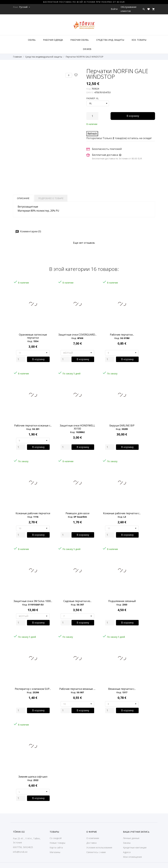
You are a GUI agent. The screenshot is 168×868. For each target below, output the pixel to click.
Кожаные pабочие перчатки (33, 513)
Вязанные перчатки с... (122, 689)
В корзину (133, 116)
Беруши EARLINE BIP (122, 426)
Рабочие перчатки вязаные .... (77, 689)
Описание (23, 198)
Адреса (127, 852)
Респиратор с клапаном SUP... (33, 689)
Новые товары (57, 843)
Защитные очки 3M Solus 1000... (33, 601)
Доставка (91, 843)
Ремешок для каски (77, 513)
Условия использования (99, 847)
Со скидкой (56, 838)
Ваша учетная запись (136, 832)
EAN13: (90, 92)
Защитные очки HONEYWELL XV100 (77, 427)
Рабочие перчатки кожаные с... (33, 426)
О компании (93, 838)
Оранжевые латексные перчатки (33, 336)
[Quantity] (21, 359)
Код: (89, 89)
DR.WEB (87, 49)
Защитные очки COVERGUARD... (77, 335)
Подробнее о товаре (51, 198)
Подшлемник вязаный (122, 601)
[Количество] (92, 116)
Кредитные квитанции (135, 847)
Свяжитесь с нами (96, 852)
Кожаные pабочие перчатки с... (122, 513)
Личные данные (131, 838)
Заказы (127, 843)
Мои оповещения (132, 857)
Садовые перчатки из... (77, 601)
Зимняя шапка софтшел (33, 777)
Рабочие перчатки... (122, 335)
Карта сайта (56, 847)
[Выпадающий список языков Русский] (25, 7)
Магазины (55, 852)
